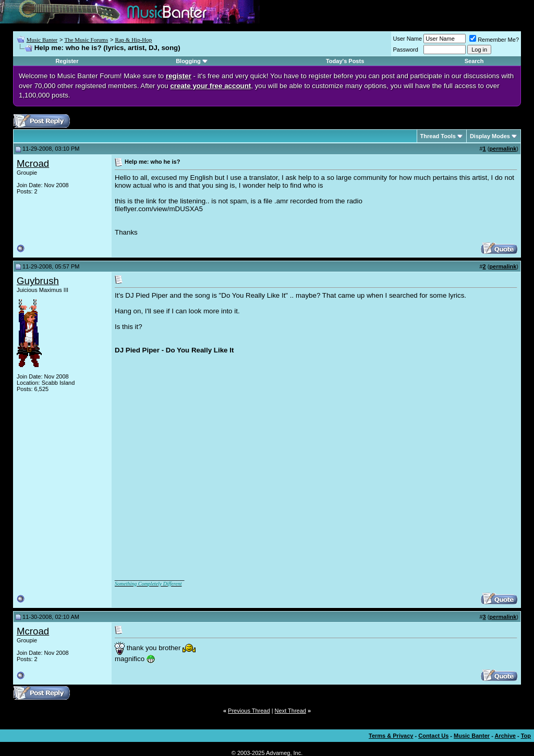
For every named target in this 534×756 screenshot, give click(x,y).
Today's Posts (345, 61)
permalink (503, 149)
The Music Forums (86, 40)
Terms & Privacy (391, 736)
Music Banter (42, 40)
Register (67, 61)
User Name (408, 39)
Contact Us (433, 736)
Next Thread (290, 711)
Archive (505, 736)
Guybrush (38, 281)
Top (526, 736)
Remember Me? (494, 40)
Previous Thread (249, 711)
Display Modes (490, 136)
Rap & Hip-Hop (133, 40)
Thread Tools (438, 136)
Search (474, 61)
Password (406, 50)
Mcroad (33, 163)
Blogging (188, 61)
